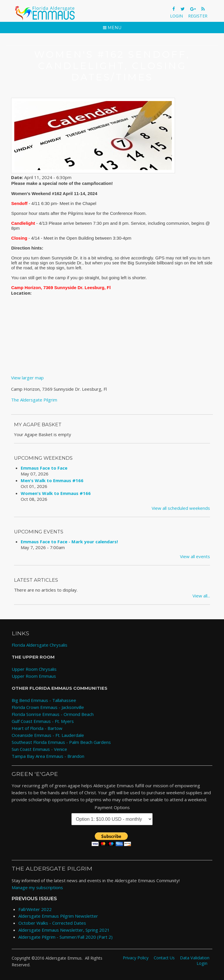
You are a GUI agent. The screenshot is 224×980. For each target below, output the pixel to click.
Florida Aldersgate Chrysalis (40, 645)
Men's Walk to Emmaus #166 (52, 480)
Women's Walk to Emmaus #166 (56, 493)
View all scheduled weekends (181, 508)
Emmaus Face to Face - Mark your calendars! (69, 542)
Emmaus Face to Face (44, 468)
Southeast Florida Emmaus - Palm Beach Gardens (61, 742)
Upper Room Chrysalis (34, 669)
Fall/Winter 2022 (35, 909)
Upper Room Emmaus (34, 676)
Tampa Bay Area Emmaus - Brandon (48, 756)
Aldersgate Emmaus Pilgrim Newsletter (58, 916)
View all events (195, 556)
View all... (201, 596)
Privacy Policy (136, 958)
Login (176, 16)
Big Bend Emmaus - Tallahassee (44, 700)
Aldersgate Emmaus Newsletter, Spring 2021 (64, 930)
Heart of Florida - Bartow (37, 728)
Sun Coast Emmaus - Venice (39, 749)
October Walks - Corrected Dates (52, 923)
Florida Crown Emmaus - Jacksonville (48, 707)
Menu (112, 28)
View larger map (27, 378)
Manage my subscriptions (37, 887)
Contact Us (164, 958)
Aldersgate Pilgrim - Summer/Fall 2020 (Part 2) (65, 937)
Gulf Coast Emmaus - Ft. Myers (43, 721)
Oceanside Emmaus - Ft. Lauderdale (48, 735)
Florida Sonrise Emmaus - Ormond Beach (53, 714)
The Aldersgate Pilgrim (34, 400)
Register (198, 16)
